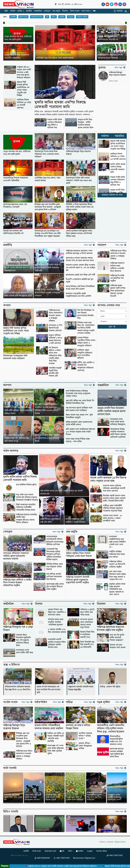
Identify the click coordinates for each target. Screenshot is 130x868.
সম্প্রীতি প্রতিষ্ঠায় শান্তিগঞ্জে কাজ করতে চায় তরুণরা (117, 554)
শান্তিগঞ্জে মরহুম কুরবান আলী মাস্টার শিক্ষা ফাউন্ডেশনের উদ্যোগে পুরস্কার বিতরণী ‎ (118, 291)
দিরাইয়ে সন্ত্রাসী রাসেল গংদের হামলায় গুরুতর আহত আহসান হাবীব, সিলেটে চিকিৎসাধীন (114, 498)
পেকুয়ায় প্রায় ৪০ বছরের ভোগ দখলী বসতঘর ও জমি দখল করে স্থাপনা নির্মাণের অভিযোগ (24, 72)
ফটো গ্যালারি (10, 768)
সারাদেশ (102, 245)
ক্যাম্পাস (7, 385)
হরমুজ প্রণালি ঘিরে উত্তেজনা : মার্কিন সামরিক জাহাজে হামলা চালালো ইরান (86, 123)
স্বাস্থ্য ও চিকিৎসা (11, 665)
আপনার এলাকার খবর (109, 305)
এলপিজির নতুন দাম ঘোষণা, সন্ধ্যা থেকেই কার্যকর (48, 179)
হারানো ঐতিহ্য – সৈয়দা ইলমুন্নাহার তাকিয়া (85, 746)
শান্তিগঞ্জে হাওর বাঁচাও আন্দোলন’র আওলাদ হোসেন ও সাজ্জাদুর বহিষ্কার (118, 255)
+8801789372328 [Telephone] (115, 855)
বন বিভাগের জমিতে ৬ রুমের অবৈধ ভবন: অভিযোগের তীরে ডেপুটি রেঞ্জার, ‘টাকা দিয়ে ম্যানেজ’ (55, 356)
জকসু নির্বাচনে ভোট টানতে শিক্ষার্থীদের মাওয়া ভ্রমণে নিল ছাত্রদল (80, 288)
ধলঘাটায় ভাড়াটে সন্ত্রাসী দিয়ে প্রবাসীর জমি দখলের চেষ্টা (55, 372)
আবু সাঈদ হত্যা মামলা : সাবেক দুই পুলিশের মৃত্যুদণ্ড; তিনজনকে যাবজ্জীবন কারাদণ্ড (27, 497)
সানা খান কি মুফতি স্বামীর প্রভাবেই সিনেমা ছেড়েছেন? (117, 638)
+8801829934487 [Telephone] (43, 858)
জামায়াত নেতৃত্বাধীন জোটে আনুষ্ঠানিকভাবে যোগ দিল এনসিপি (79, 295)
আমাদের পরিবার (82, 17)
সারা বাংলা (85, 11)
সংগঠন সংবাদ (10, 702)
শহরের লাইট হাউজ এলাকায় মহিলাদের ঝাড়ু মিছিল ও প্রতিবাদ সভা (55, 123)
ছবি (47, 17)
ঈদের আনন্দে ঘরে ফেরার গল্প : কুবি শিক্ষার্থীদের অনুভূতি (79, 416)
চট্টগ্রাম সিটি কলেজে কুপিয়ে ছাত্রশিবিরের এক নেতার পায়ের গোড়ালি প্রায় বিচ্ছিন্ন (23, 89)
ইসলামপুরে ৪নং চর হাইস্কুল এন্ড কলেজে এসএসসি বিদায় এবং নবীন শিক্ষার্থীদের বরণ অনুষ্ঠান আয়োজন (48, 233)
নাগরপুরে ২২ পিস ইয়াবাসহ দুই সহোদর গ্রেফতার (56, 328)
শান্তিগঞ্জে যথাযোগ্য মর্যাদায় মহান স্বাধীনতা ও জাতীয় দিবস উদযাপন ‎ (117, 267)
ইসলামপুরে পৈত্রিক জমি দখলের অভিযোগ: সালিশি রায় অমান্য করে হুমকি (79, 180)
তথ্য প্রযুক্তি (56, 11)
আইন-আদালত (11, 451)
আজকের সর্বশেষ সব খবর (112, 195)
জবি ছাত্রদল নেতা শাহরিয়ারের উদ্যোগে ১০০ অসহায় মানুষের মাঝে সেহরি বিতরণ (80, 432)
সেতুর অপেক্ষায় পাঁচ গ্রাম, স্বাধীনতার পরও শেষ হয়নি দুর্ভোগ (17, 153)
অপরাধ (7, 305)
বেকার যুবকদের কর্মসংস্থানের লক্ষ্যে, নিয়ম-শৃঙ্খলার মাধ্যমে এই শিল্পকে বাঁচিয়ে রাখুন (79, 233)
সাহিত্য (69, 702)
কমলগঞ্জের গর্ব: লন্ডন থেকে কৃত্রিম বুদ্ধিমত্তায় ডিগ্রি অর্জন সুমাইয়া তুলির (56, 750)
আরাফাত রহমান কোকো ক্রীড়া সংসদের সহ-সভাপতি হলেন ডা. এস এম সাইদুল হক (81, 268)
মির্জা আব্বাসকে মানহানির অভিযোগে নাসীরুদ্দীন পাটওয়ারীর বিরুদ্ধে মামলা (26, 507)
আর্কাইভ (62, 17)
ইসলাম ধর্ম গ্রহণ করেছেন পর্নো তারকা (118, 646)
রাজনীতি (29, 11)
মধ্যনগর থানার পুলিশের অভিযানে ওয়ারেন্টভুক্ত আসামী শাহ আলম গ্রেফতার (114, 488)
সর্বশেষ (13, 11)
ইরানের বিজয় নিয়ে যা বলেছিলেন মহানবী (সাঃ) (87, 634)
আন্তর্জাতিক (38, 11)
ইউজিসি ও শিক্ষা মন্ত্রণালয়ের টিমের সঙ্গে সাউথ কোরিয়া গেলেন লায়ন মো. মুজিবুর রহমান (80, 207)
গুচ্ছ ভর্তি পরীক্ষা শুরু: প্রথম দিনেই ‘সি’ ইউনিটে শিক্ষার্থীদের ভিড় (80, 402)
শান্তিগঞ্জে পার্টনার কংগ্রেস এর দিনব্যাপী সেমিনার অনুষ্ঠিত (117, 564)
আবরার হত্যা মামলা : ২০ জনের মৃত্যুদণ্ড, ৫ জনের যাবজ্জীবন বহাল (113, 518)
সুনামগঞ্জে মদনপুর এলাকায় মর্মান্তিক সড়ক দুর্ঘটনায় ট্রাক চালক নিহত (117, 753)
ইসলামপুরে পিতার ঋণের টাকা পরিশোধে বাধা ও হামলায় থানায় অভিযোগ (47, 154)
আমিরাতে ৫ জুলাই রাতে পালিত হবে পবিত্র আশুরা (87, 612)
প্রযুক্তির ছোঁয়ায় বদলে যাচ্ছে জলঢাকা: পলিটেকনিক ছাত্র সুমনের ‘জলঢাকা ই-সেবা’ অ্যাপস (117, 589)
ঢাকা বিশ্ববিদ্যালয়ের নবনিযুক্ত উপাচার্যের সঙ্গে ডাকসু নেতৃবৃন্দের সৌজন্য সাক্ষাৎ (78, 393)
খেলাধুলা (47, 11)
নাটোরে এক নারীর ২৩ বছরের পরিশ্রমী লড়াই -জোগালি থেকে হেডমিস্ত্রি (56, 737)
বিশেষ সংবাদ (75, 11)
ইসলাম (39, 604)
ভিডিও (54, 17)
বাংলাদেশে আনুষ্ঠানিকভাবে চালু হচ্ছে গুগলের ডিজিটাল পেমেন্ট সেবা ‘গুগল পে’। (117, 542)
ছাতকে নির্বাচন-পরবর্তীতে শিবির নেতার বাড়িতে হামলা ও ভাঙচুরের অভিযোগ (86, 342)
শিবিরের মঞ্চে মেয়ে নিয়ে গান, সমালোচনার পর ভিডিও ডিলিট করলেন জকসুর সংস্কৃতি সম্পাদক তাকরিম (86, 328)
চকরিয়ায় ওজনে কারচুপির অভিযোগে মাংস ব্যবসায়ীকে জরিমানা (85, 354)
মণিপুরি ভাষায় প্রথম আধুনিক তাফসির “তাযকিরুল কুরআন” (56, 622)
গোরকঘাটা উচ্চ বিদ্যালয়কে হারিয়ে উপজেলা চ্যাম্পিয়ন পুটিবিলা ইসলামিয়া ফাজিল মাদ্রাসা (54, 554)
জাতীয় (20, 11)
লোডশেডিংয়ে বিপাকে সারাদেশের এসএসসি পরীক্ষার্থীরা (16, 179)
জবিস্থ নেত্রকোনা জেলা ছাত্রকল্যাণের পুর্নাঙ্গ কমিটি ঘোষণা (79, 423)
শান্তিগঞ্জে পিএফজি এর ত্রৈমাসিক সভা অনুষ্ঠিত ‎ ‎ (117, 278)
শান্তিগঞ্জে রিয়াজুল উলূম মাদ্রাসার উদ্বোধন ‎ (78, 153)
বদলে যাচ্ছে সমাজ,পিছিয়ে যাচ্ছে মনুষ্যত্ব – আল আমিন (78, 440)
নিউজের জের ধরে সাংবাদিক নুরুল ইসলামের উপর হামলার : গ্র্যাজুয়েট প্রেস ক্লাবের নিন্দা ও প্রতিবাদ (48, 207)
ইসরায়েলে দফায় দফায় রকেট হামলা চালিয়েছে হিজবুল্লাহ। (118, 422)
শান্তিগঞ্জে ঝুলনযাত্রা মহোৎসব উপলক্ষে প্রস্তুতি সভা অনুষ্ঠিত (111, 629)
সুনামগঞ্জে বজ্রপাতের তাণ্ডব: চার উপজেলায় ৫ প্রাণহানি (15, 206)
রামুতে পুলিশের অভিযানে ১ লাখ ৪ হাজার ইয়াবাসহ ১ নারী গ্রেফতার (56, 339)
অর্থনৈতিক (8, 604)
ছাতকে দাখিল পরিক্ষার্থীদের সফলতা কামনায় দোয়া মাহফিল (49, 727)
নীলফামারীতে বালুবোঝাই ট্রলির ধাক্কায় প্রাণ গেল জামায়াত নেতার (116, 740)
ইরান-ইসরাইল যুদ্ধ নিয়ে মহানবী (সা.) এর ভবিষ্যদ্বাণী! (87, 644)
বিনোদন (65, 11)
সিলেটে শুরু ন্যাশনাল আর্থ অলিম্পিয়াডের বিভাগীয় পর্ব (13, 232)
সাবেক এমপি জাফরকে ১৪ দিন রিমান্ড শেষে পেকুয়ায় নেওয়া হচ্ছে (108, 479)
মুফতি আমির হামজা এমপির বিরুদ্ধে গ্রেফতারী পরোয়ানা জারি (60, 104)
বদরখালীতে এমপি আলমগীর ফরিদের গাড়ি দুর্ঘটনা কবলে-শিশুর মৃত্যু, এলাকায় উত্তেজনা (111, 728)
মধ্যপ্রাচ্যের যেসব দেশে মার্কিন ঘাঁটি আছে (25, 651)
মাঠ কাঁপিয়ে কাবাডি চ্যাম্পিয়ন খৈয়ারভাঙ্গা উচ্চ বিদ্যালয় (54, 577)
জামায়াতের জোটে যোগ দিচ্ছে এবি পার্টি (80, 275)
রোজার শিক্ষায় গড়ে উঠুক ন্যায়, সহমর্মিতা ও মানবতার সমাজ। (57, 612)
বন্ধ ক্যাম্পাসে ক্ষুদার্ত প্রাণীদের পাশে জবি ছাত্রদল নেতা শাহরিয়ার (79, 409)
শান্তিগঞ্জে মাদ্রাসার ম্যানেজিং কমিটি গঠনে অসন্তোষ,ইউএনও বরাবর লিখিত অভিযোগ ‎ (26, 518)
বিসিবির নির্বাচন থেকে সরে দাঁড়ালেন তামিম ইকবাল (55, 567)
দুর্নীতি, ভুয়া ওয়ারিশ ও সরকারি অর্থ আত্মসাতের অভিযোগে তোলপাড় (86, 366)
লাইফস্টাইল (41, 702)
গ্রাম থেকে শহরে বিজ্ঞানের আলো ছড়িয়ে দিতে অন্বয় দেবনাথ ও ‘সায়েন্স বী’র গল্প (118, 575)
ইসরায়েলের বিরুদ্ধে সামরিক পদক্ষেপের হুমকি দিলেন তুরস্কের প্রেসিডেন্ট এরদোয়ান (118, 433)
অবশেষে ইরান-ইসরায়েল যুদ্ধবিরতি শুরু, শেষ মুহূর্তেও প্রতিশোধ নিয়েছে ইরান (23, 640)
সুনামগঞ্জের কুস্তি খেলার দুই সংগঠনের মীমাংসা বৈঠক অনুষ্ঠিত (55, 587)
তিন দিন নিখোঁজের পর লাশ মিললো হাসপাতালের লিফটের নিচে (86, 314)
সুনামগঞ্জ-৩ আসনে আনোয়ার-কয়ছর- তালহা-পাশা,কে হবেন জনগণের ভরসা (80, 259)
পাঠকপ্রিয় (119, 136)
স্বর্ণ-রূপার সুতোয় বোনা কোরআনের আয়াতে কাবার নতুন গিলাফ (87, 623)
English (71, 17)
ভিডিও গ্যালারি (11, 812)
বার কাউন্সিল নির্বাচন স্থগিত (26, 485)
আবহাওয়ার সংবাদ (37, 17)
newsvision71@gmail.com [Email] (84, 858)
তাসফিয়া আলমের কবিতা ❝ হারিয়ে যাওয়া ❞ (85, 736)
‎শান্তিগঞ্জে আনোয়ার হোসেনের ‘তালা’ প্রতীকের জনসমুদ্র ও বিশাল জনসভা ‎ (79, 252)
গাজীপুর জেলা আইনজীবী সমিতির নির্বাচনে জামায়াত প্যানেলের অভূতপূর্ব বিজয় (113, 508)
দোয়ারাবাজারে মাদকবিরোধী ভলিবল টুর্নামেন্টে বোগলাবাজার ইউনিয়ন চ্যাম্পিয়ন (55, 540)
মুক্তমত (102, 68)
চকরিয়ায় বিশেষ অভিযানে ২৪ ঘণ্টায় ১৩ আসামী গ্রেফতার (24, 104)
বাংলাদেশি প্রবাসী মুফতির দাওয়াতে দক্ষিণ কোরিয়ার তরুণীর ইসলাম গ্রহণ (57, 643)
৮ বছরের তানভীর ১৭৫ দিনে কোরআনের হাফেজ (57, 631)
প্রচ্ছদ (6, 11)
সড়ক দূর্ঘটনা (103, 702)
